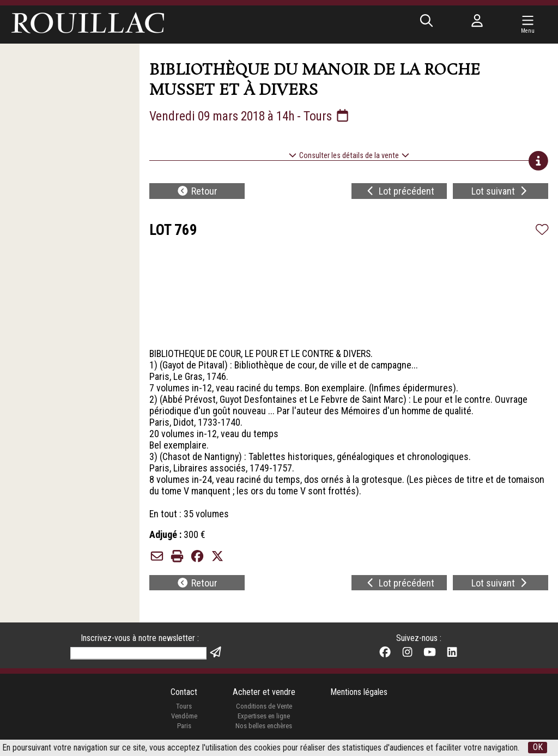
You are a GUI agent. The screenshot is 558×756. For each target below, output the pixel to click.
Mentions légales (359, 694)
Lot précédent (400, 192)
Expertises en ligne (264, 718)
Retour (197, 192)
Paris (184, 727)
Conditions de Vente (264, 708)
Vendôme (184, 718)
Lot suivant (501, 192)
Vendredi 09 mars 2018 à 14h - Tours (253, 116)
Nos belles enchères (264, 727)
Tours (184, 708)
